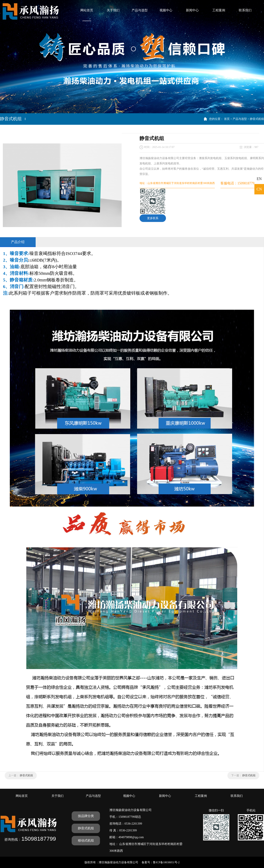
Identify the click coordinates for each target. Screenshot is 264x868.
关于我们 (113, 10)
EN (259, 179)
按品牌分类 (86, 816)
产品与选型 (140, 10)
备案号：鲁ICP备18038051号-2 (161, 862)
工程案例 (219, 10)
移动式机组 (86, 841)
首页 (227, 119)
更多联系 (153, 218)
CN (259, 189)
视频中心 (166, 10)
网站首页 (87, 10)
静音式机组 (257, 119)
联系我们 (245, 10)
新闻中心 (192, 10)
